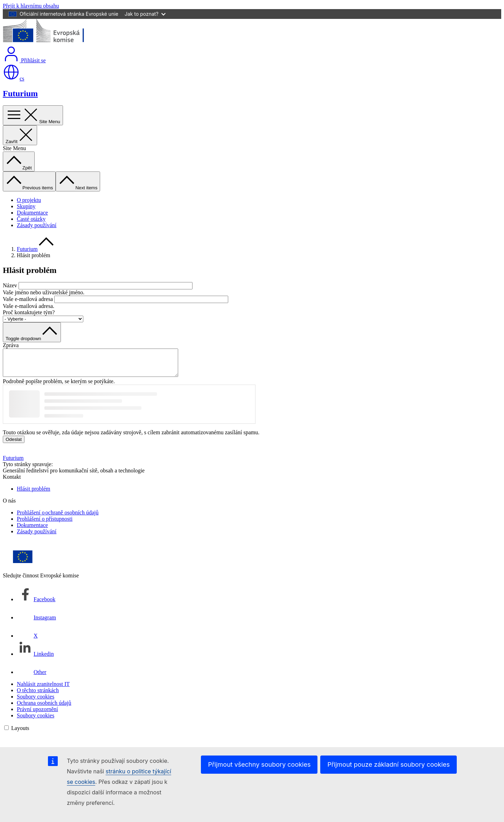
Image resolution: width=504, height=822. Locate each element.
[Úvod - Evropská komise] (54, 42)
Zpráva (11, 345)
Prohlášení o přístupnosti (45, 524)
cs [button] (13, 79)
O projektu (29, 200)
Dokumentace (32, 213)
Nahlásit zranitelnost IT (43, 689)
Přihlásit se (24, 60)
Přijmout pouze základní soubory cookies (388, 764)
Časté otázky (31, 219)
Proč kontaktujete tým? (29, 312)
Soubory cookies (36, 702)
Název (10, 285)
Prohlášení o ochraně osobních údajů (58, 518)
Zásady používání (37, 225)
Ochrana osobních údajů (44, 708)
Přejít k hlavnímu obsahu (31, 6)
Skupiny (26, 206)
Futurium (20, 93)
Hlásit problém (34, 494)
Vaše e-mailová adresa (28, 299)
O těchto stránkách (38, 695)
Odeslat (14, 445)
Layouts (20, 733)
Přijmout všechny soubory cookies (259, 764)
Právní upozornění (37, 714)
